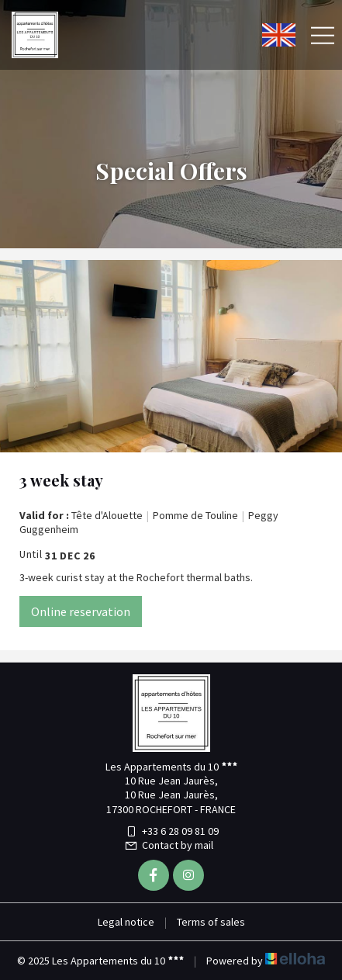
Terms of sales (211, 922)
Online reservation (81, 611)
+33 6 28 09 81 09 (171, 831)
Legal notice (126, 922)
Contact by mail (169, 845)
